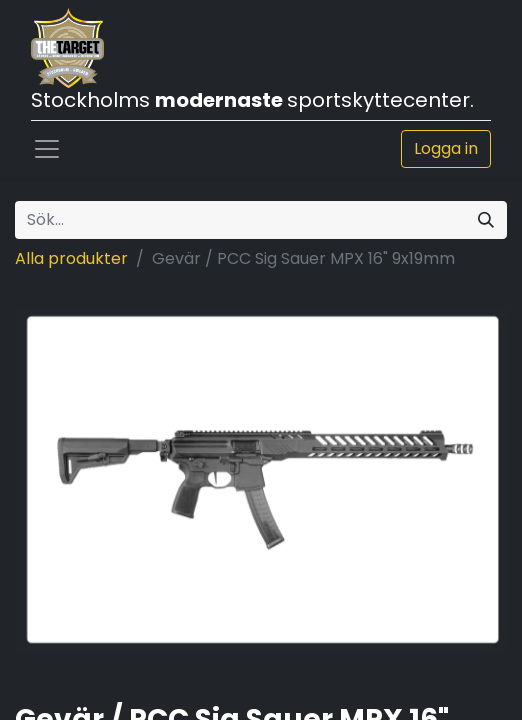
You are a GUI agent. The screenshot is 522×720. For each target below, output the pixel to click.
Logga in (446, 148)
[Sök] (486, 220)
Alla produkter (71, 258)
